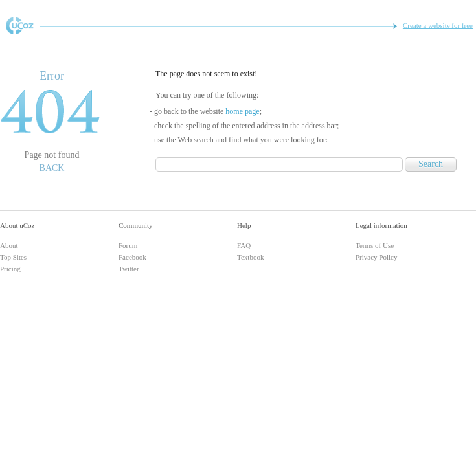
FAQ (244, 245)
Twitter (129, 269)
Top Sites (13, 257)
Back (52, 168)
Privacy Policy (376, 257)
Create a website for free (438, 25)
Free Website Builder (20, 26)
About (9, 245)
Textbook (250, 257)
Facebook (132, 257)
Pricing (10, 269)
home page (242, 111)
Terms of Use (375, 245)
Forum (128, 245)
